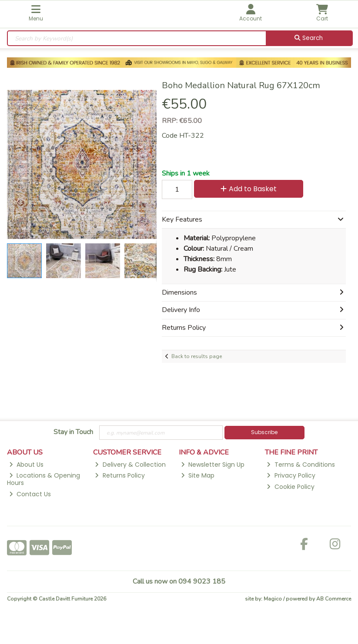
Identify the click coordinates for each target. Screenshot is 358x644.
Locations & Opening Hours (43, 479)
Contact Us (30, 494)
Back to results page (197, 356)
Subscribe (264, 432)
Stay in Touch (73, 432)
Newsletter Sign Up (213, 465)
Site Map (198, 475)
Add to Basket (249, 189)
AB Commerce (334, 599)
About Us (26, 465)
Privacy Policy (291, 475)
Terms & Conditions (301, 465)
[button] (149, 97)
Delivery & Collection (130, 465)
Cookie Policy (290, 487)
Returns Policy (120, 475)
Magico (273, 599)
